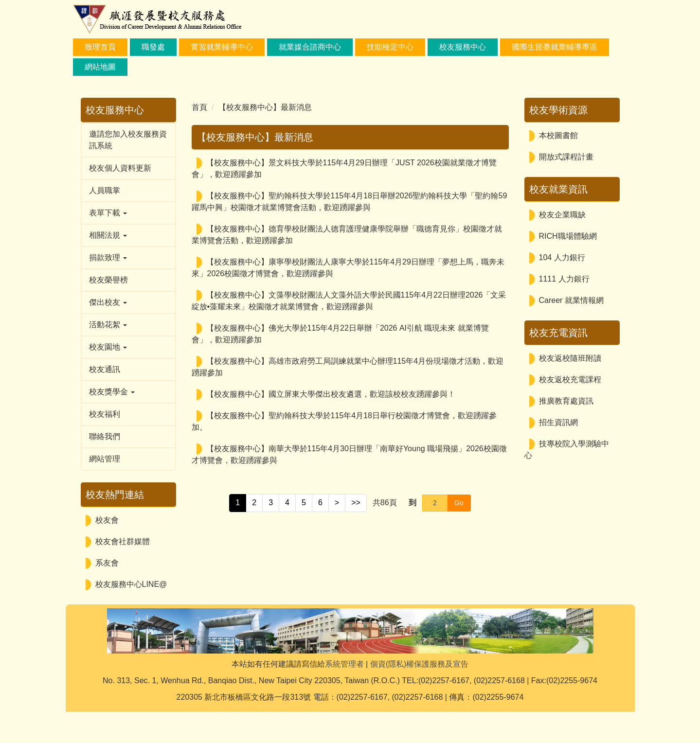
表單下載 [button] (108, 213)
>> (356, 503)
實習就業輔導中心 (222, 47)
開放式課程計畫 (566, 157)
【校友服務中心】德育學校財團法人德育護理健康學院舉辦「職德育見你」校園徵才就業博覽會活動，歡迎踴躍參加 (347, 235)
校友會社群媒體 (123, 541)
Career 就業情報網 (571, 300)
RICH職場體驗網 (568, 236)
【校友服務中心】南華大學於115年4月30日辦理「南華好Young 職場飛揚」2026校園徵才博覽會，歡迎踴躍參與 (349, 454)
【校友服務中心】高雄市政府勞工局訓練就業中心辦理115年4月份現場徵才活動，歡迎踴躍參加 (348, 367)
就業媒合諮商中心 (310, 47)
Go (459, 503)
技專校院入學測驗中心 (567, 450)
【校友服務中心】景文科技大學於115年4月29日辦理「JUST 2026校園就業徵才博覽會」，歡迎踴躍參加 (344, 168)
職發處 (153, 47)
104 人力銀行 (562, 257)
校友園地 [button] (108, 347)
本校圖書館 (558, 135)
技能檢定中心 (390, 47)
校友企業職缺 (562, 215)
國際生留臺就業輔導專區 (555, 47)
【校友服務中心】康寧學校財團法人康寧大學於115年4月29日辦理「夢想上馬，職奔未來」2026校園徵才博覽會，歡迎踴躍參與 (348, 268)
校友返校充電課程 (570, 380)
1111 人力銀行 (564, 279)
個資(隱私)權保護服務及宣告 (420, 695)
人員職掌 (105, 190)
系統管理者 (344, 695)
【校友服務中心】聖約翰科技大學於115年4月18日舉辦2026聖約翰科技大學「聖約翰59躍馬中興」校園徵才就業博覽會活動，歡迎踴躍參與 (350, 202)
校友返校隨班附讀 (570, 358)
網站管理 (105, 459)
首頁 (199, 107)
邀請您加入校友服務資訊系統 (128, 140)
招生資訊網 (558, 422)
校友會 (107, 520)
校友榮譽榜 (108, 280)
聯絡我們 (105, 436)
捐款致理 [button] (108, 257)
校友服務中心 (463, 47)
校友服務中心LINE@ (131, 584)
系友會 (107, 563)
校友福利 (105, 414)
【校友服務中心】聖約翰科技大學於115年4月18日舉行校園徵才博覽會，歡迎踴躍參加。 (344, 421)
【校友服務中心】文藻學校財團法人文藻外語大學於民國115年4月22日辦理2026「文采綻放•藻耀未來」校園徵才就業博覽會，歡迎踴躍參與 (349, 301)
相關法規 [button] (108, 235)
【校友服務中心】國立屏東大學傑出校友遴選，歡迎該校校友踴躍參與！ (331, 394)
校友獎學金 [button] (112, 392)
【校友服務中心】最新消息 (265, 107)
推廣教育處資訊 (566, 401)
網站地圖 (100, 67)
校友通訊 (105, 369)
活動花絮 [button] (108, 325)
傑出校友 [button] (108, 302)
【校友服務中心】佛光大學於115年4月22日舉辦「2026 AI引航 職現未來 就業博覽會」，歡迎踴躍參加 (340, 334)
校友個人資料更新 (120, 168)
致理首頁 (100, 47)
